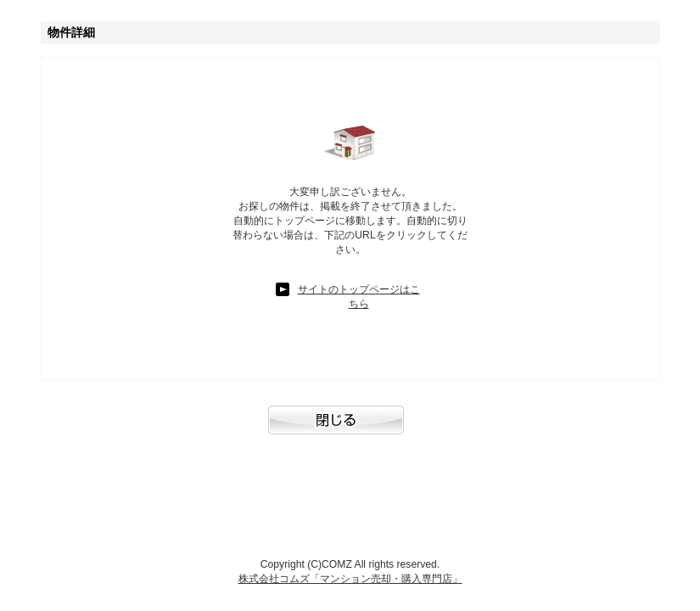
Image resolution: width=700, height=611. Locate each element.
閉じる (350, 429)
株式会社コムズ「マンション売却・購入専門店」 (350, 579)
